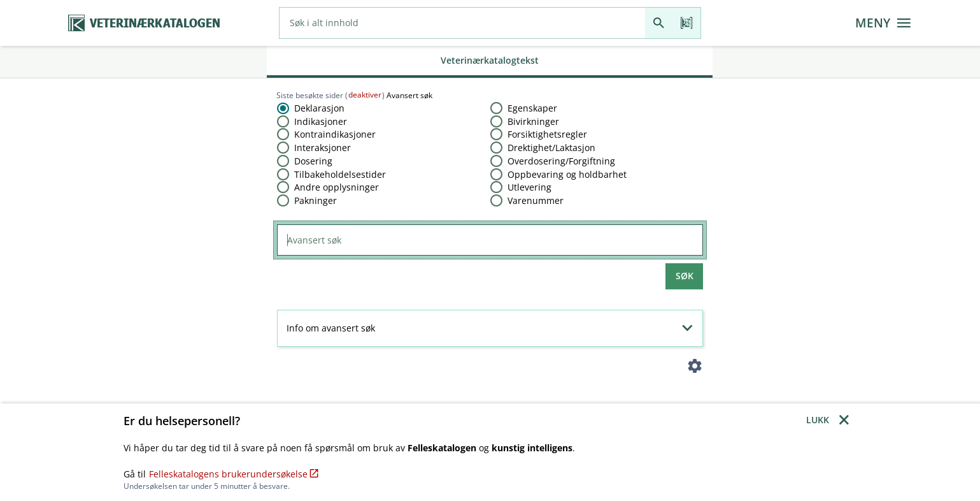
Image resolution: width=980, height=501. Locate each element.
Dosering (313, 161)
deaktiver (365, 95)
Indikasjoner (321, 121)
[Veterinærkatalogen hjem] (144, 23)
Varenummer (536, 200)
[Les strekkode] (687, 23)
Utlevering (529, 187)
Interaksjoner (323, 148)
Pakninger (316, 200)
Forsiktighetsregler (547, 134)
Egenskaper (532, 108)
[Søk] (659, 23)
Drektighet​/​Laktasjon (551, 148)
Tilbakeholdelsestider (340, 174)
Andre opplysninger (337, 187)
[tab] (490, 62)
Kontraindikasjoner (335, 134)
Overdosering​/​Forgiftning (561, 161)
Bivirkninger (533, 121)
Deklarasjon (319, 108)
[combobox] (462, 23)
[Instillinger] (694, 369)
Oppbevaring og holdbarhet (567, 174)
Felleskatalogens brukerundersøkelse (234, 474)
